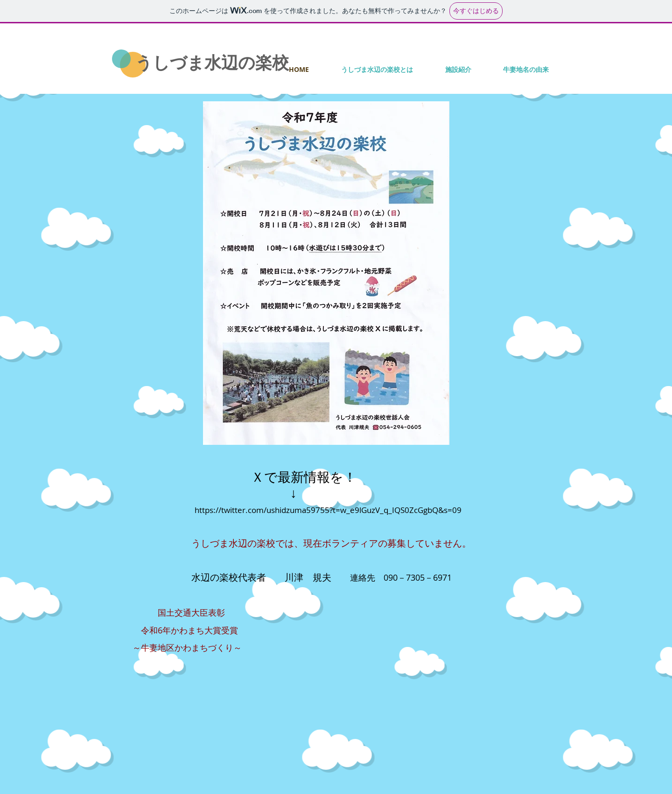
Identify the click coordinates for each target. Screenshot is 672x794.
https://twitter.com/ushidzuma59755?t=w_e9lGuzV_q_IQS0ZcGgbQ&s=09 (328, 510)
